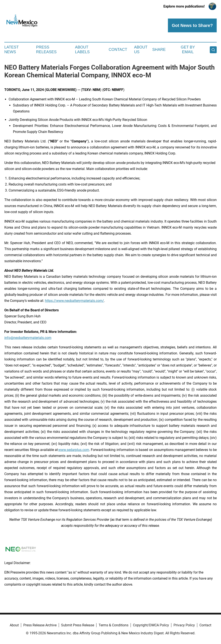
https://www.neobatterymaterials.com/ (74, 301)
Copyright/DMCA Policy (151, 625)
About (14, 625)
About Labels (82, 50)
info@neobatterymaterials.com (28, 338)
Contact (118, 50)
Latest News (11, 50)
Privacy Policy (184, 625)
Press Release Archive (40, 625)
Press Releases (46, 50)
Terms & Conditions (114, 625)
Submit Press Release (78, 625)
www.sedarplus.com (74, 450)
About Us (141, 50)
